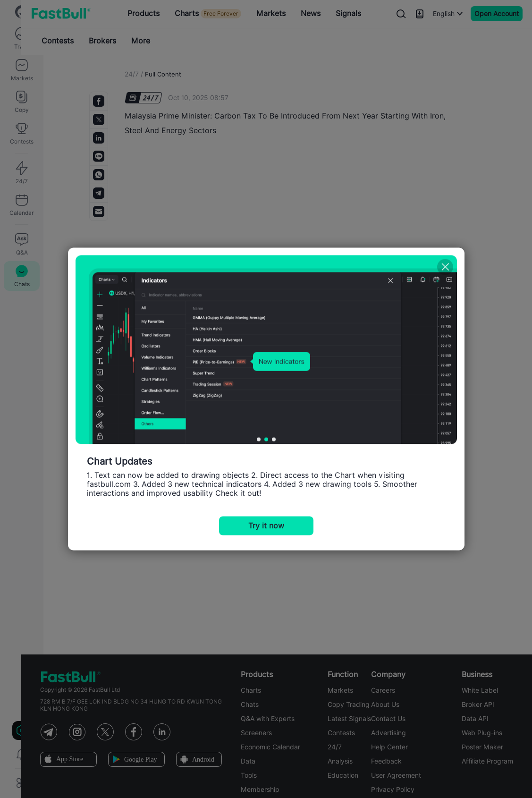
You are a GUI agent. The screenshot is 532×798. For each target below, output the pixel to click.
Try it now (266, 526)
